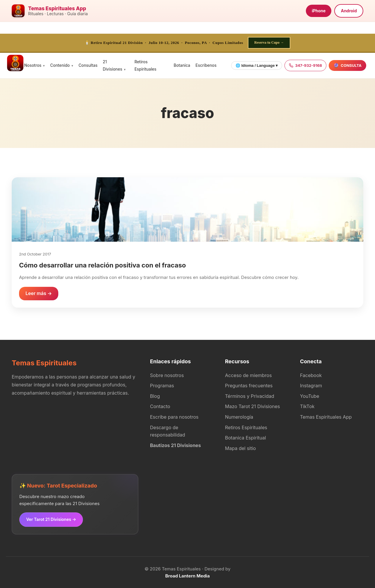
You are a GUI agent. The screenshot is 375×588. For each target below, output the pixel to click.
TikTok (307, 406)
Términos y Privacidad (250, 396)
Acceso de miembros (248, 375)
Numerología (239, 417)
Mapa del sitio (240, 448)
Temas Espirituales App (326, 417)
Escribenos (206, 65)
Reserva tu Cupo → (269, 42)
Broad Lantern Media (187, 576)
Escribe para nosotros (174, 417)
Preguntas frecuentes (249, 386)
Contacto (160, 406)
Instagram (311, 386)
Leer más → (39, 293)
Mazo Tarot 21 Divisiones (253, 406)
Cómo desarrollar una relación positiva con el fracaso (103, 265)
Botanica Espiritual (246, 438)
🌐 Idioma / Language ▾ (257, 65)
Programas (162, 386)
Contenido (60, 65)
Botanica (182, 65)
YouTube (310, 396)
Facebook (311, 375)
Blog (155, 396)
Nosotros (33, 65)
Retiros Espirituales (246, 427)
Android (349, 11)
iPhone (319, 11)
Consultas (88, 65)
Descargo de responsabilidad (168, 431)
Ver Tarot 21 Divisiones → (51, 519)
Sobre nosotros (167, 375)
